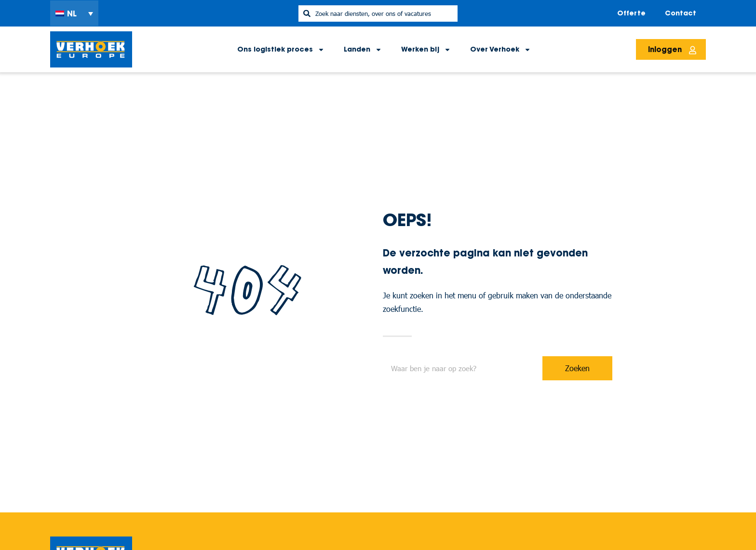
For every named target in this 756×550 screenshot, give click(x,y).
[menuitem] (74, 13)
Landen (363, 50)
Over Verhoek (500, 50)
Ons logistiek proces (281, 50)
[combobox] (378, 13)
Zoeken (577, 368)
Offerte (631, 13)
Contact (681, 13)
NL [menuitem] (72, 13)
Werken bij (426, 50)
